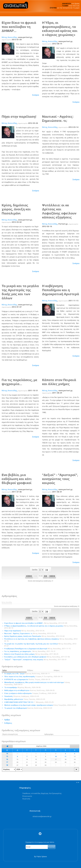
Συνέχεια (36, 95)
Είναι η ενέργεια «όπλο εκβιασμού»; (30, 693)
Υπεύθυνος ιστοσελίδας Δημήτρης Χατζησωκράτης (42, 793)
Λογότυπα (26, 799)
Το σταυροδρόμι (22, 687)
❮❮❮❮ (29, 576)
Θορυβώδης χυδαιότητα (25, 699)
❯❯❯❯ (52, 576)
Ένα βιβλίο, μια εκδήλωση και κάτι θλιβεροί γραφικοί (17, 479)
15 (7, 756)
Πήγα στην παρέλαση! (19, 116)
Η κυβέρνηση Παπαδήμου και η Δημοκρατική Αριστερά (61, 290)
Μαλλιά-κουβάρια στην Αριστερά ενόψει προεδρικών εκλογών (40, 705)
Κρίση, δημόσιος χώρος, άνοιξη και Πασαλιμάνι (16, 209)
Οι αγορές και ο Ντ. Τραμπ (27, 674)
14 (7, 754)
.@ (42, 816)
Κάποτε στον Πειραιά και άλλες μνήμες (59, 382)
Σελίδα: (35, 570)
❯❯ (45, 576)
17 (7, 762)
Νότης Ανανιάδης (9, 37)
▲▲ (78, 782)
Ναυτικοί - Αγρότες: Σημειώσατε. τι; (58, 118)
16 (7, 759)
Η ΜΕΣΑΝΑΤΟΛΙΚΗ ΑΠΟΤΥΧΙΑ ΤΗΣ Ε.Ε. (29, 702)
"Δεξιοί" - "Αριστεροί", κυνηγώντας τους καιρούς (60, 479)
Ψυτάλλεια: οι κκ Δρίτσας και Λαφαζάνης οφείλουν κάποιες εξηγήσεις (59, 211)
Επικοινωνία (27, 796)
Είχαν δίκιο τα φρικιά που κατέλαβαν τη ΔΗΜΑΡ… (19, 27)
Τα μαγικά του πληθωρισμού (28, 708)
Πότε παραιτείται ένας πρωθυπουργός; (33, 676)
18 (7, 765)
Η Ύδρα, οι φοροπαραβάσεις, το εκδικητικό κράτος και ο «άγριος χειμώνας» (60, 29)
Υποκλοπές (22, 696)
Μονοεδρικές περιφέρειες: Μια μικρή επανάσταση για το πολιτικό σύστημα (37, 683)
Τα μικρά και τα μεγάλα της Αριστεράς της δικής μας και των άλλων (20, 292)
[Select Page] (41, 570)
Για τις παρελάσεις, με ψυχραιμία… (20, 382)
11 (65, 756)
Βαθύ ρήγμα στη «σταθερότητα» (29, 690)
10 (56, 756)
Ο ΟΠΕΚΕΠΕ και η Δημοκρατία (27, 679)
